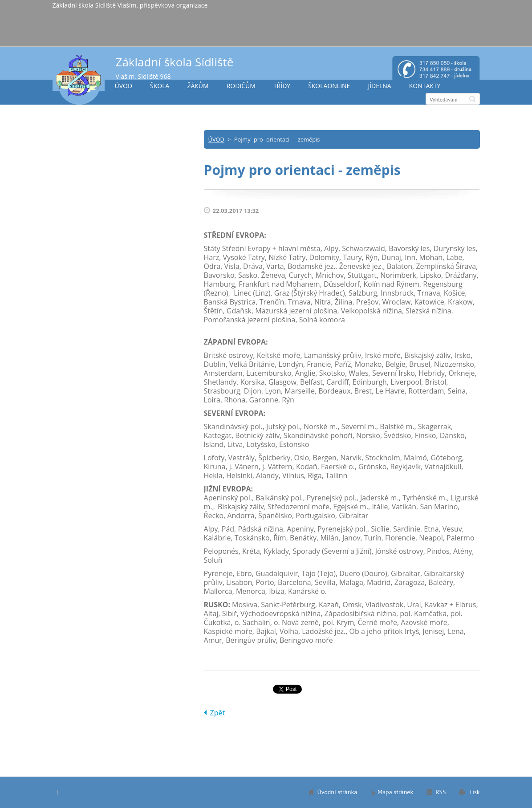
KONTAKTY (425, 86)
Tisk (474, 792)
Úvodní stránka (337, 792)
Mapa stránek (395, 792)
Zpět (218, 713)
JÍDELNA (379, 86)
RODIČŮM (241, 86)
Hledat (472, 99)
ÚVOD (124, 86)
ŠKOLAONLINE (329, 86)
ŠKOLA (160, 86)
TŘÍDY (282, 86)
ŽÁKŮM (198, 86)
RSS (441, 792)
